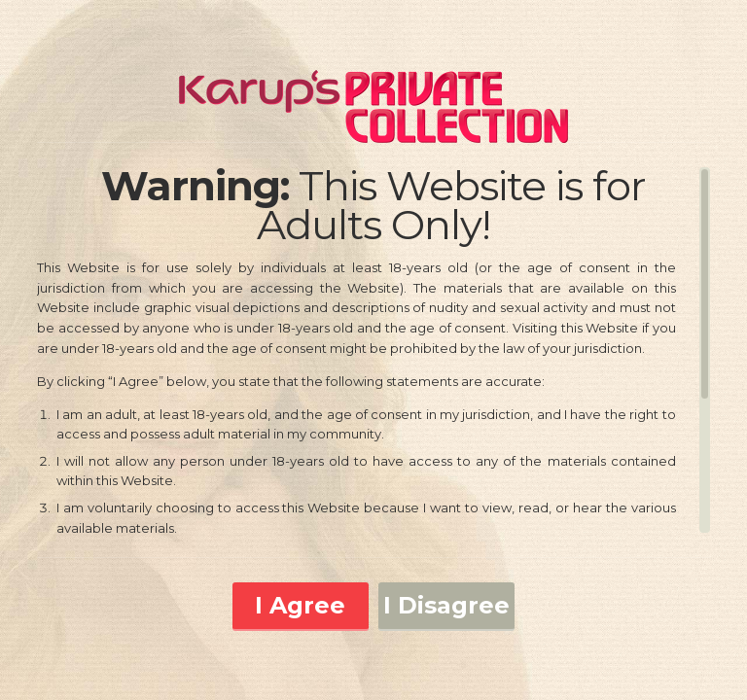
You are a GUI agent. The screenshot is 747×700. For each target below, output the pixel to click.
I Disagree (446, 605)
